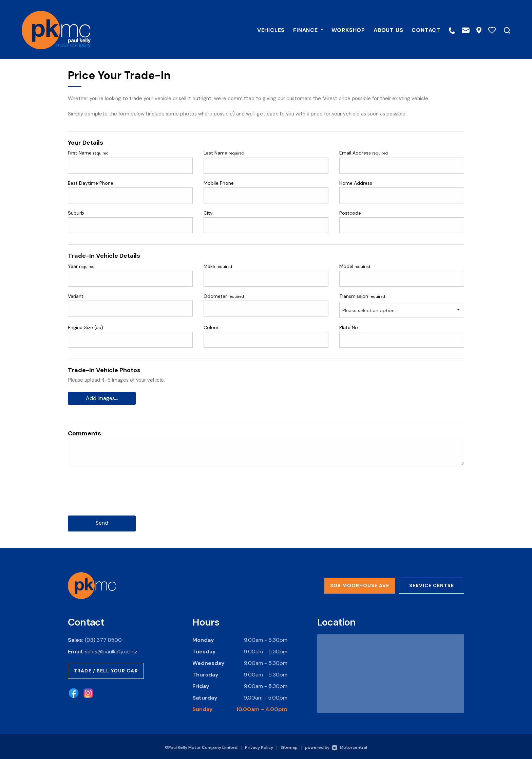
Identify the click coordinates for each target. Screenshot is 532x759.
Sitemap (289, 746)
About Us (383, 29)
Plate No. (349, 327)
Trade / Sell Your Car (106, 669)
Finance (302, 29)
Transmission (362, 296)
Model (355, 266)
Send (102, 522)
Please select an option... (370, 310)
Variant (76, 296)
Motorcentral (349, 746)
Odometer (224, 296)
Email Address (364, 153)
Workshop (343, 29)
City (208, 213)
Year (81, 266)
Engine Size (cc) (85, 327)
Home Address (356, 183)
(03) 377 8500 (103, 639)
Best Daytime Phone (91, 183)
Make (218, 266)
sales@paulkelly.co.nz (111, 650)
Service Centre (432, 584)
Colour (211, 327)
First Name (88, 153)
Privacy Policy (259, 746)
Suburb (76, 213)
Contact (421, 29)
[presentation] (119, 495)
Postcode (350, 213)
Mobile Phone (219, 183)
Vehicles (265, 29)
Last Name (224, 153)
